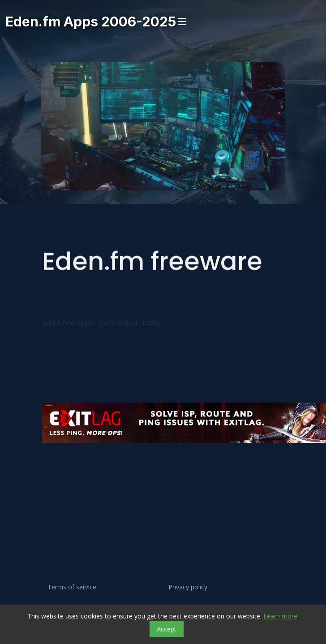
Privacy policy (188, 587)
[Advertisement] (157, 479)
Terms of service (72, 587)
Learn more (280, 616)
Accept (167, 629)
